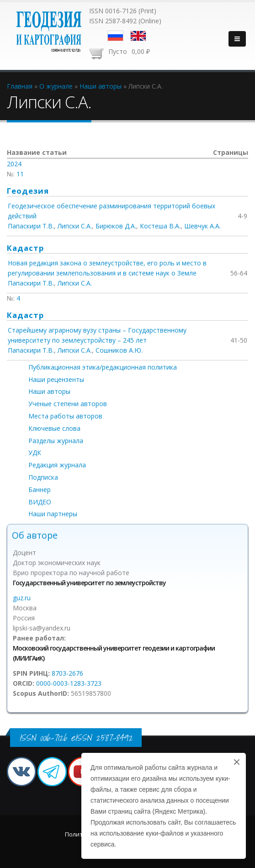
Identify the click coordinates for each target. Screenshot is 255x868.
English (138, 36)
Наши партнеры (53, 514)
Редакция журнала (57, 465)
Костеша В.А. (160, 226)
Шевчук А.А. (202, 226)
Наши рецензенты (56, 379)
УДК (35, 453)
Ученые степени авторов (68, 404)
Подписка (43, 477)
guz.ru (22, 598)
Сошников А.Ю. (119, 350)
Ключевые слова (54, 428)
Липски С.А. (75, 226)
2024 (14, 164)
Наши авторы (49, 391)
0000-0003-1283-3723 (69, 683)
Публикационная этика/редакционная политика (103, 367)
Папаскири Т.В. (31, 226)
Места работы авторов (65, 416)
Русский (115, 36)
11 (20, 174)
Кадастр (25, 248)
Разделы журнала (56, 441)
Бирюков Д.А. (116, 226)
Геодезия (28, 191)
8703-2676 (67, 673)
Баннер (40, 490)
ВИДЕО (40, 502)
